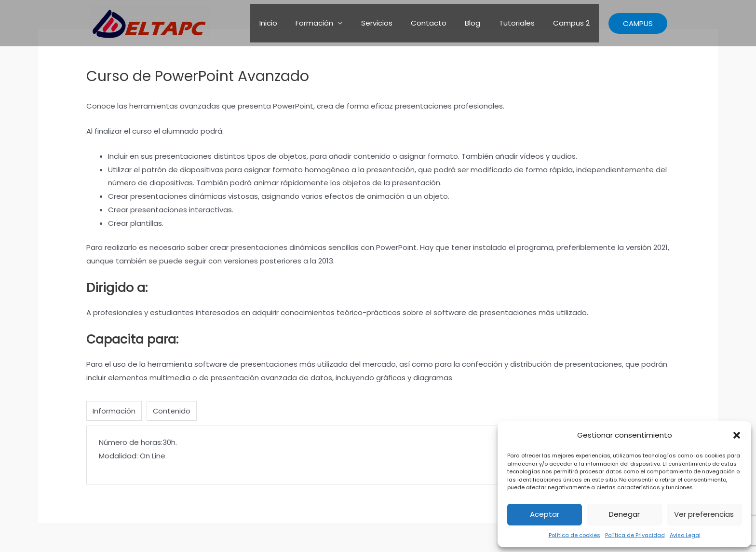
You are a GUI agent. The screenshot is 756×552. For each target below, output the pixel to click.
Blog (483, 23)
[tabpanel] (378, 455)
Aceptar (545, 514)
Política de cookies (574, 535)
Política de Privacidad (635, 535)
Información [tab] (114, 411)
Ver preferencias (704, 514)
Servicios (395, 23)
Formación (337, 23)
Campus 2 (573, 23)
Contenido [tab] (172, 411)
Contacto (443, 23)
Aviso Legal (685, 535)
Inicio (294, 23)
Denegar (624, 514)
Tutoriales (523, 23)
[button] (737, 435)
